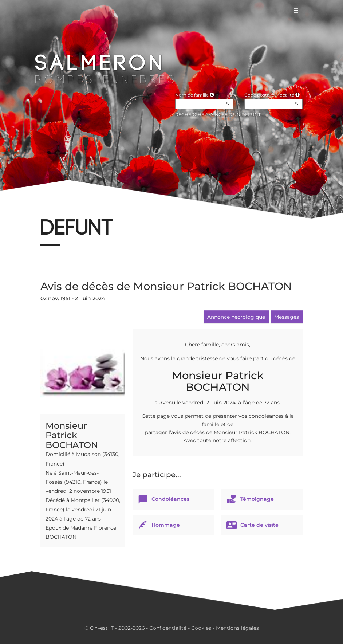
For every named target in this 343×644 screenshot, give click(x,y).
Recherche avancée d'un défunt (218, 115)
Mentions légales (237, 628)
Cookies (201, 628)
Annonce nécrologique (236, 317)
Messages (287, 317)
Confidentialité (168, 628)
